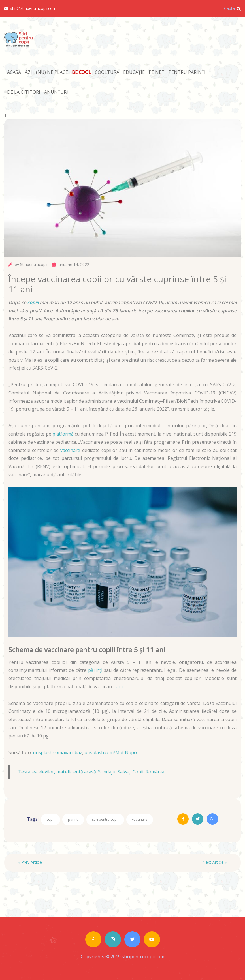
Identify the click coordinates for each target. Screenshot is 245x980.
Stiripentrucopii (34, 264)
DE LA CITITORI (24, 92)
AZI (28, 72)
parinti (73, 819)
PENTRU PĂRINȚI (187, 72)
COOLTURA (107, 72)
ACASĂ (14, 72)
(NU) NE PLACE (52, 72)
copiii (33, 303)
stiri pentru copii (105, 819)
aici (119, 687)
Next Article (215, 862)
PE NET (157, 72)
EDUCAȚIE (134, 72)
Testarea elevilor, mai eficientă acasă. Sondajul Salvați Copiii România (91, 772)
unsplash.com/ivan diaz (57, 752)
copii (50, 819)
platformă (63, 434)
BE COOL (81, 72)
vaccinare (70, 450)
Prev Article (30, 862)
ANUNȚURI (56, 92)
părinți (95, 670)
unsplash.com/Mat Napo (111, 752)
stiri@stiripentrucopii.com (30, 8)
